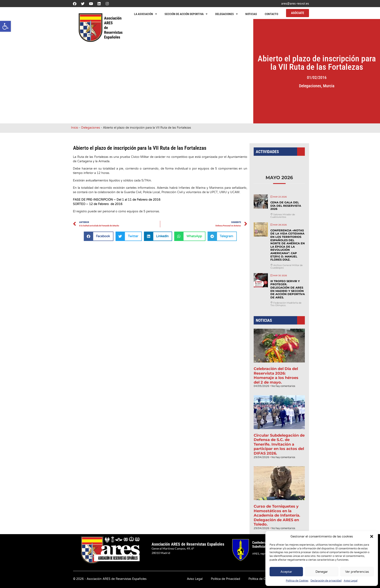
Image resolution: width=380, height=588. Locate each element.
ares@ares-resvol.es (295, 4)
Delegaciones (227, 14)
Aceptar (286, 572)
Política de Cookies (297, 581)
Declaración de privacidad (326, 581)
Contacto (271, 14)
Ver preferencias (357, 572)
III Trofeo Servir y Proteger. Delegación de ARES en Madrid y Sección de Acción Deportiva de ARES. (287, 293)
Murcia (344, 86)
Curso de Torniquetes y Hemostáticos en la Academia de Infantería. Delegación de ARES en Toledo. (277, 500)
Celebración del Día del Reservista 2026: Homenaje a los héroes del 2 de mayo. (276, 372)
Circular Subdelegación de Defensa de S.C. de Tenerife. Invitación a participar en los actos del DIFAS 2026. (279, 435)
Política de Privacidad (225, 579)
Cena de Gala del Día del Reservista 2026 (285, 217)
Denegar (322, 572)
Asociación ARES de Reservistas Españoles (188, 544)
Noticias (251, 14)
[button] (5, 26)
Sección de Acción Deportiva (186, 14)
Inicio (75, 128)
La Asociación (146, 14)
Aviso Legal (351, 581)
